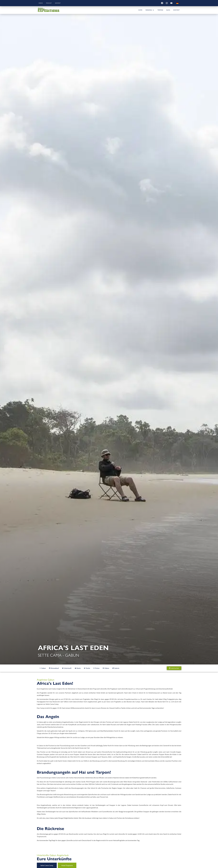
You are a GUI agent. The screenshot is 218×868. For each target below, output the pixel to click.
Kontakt (60, 3)
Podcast (50, 3)
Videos (41, 3)
